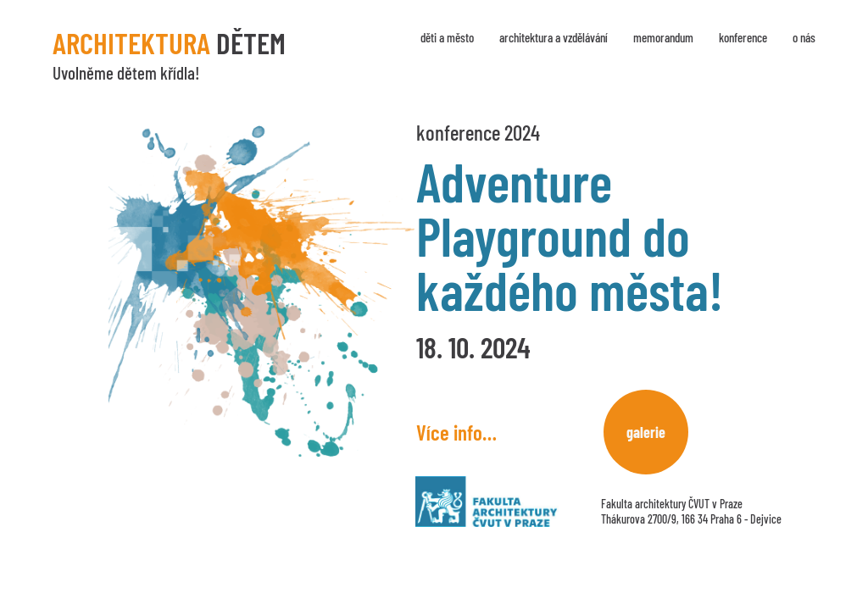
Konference (743, 37)
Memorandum (663, 37)
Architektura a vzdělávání (554, 37)
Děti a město (447, 37)
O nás (804, 37)
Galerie (646, 432)
